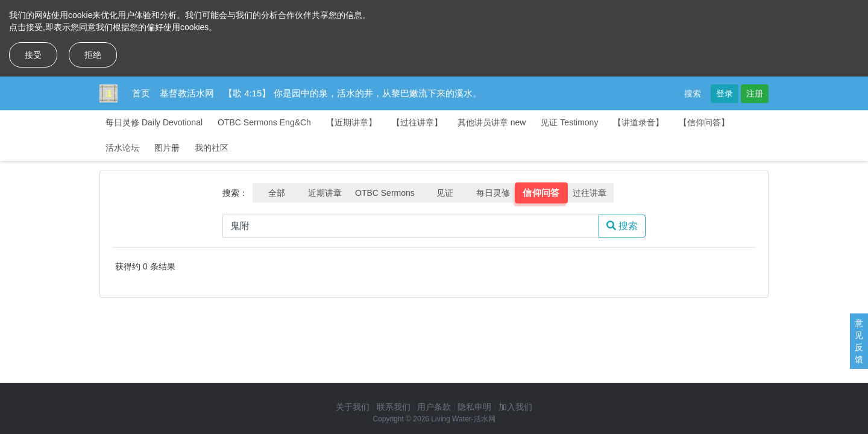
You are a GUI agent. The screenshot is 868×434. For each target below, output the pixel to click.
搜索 (693, 93)
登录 (725, 93)
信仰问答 (541, 193)
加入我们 (515, 407)
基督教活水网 (187, 93)
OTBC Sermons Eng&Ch (264, 122)
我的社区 (212, 148)
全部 (277, 193)
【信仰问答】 (704, 122)
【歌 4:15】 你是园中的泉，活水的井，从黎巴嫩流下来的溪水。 (353, 93)
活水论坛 (122, 148)
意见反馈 (859, 341)
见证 (445, 193)
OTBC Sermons (385, 193)
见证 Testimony (569, 122)
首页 (141, 93)
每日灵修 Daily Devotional (154, 122)
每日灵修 (493, 193)
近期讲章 (325, 193)
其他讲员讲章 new (492, 122)
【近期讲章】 (351, 122)
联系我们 (394, 407)
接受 (33, 55)
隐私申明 (474, 407)
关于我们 (353, 407)
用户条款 (434, 407)
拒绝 (93, 55)
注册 (755, 93)
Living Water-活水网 (463, 419)
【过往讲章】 (417, 122)
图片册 (167, 148)
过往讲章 (590, 193)
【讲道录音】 (638, 122)
